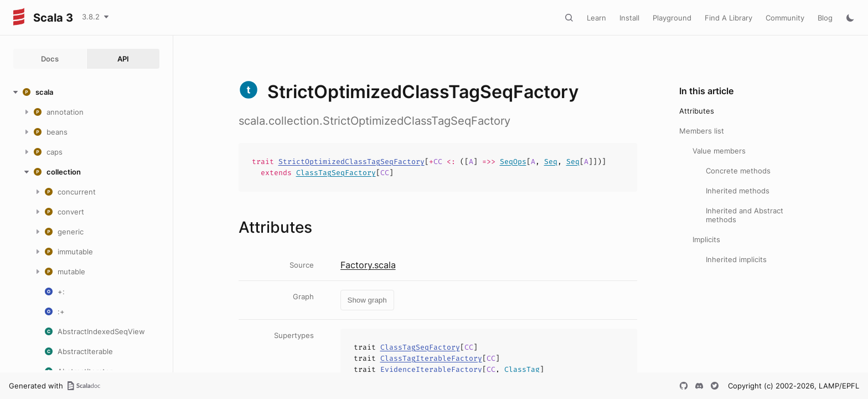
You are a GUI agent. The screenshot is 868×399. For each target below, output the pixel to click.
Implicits (706, 239)
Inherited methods (738, 191)
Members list (702, 131)
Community (785, 18)
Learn (596, 18)
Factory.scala (368, 265)
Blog (825, 18)
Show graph (367, 300)
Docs (50, 59)
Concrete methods (738, 171)
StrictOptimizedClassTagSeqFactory (352, 162)
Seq (551, 162)
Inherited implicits (736, 259)
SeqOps (513, 162)
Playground (672, 18)
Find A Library (728, 18)
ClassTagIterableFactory (431, 358)
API (123, 59)
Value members (719, 151)
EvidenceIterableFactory (431, 369)
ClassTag (522, 369)
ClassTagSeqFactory (336, 173)
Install (629, 18)
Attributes (697, 111)
